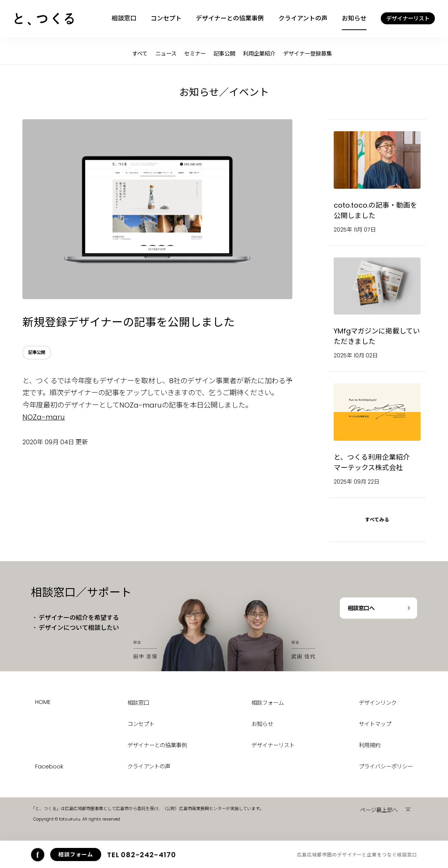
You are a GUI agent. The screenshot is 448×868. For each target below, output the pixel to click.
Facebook (49, 766)
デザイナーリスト (273, 745)
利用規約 (370, 745)
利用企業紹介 (259, 54)
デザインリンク (378, 703)
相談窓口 (124, 18)
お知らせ (354, 18)
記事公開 (224, 54)
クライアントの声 (303, 18)
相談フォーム (268, 703)
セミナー (195, 54)
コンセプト (166, 18)
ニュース (166, 54)
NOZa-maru (44, 417)
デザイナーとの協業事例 (230, 18)
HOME (43, 702)
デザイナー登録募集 (307, 54)
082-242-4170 (142, 855)
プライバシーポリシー (386, 766)
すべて (140, 54)
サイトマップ (375, 724)
